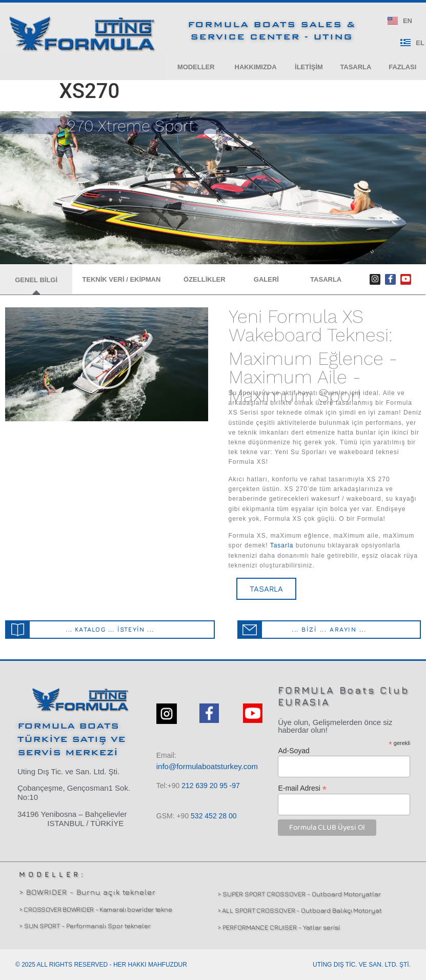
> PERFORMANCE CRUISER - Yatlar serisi (279, 927)
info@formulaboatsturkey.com (207, 767)
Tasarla (282, 546)
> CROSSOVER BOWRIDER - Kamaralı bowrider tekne (95, 909)
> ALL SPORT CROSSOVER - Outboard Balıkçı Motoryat (300, 911)
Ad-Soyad (293, 751)
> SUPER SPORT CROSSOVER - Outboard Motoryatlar (299, 894)
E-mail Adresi (302, 788)
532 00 (214, 816)
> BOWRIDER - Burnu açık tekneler (87, 892)
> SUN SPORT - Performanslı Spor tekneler (85, 926)
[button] (196, 67)
